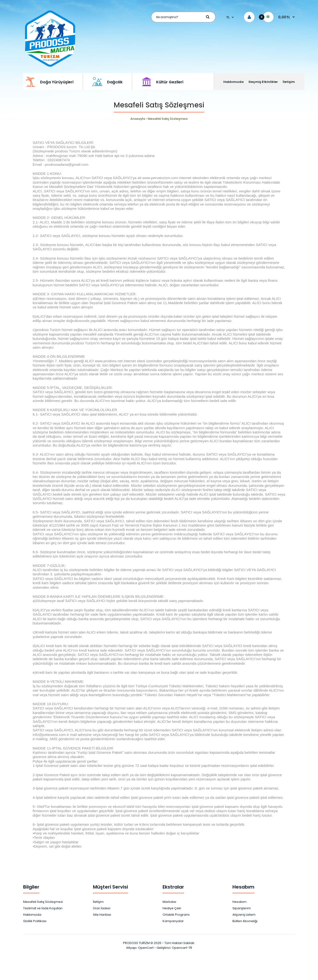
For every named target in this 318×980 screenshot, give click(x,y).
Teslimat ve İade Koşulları (43, 908)
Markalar (169, 902)
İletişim (98, 902)
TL (228, 17)
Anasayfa (138, 119)
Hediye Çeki (172, 908)
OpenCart (146, 948)
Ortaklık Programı (176, 915)
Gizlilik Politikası (35, 921)
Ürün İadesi (102, 908)
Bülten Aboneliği (245, 921)
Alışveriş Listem (244, 915)
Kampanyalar (173, 921)
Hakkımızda (32, 915)
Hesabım (239, 902)
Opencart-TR (182, 948)
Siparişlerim (242, 908)
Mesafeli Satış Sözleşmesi (168, 119)
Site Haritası (102, 915)
